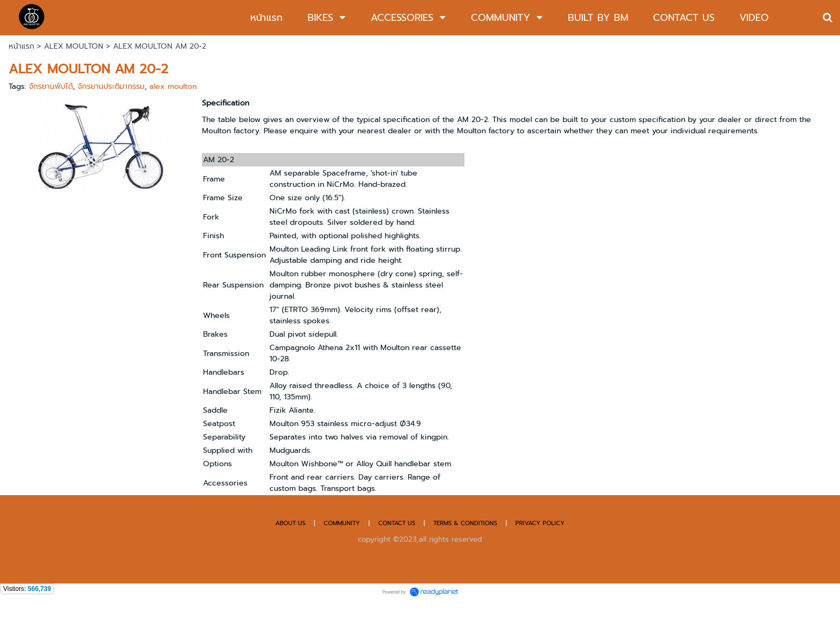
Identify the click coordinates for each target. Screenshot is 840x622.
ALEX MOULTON (74, 46)
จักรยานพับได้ (51, 86)
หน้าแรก (21, 46)
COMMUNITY (342, 523)
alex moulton (173, 86)
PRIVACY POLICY (540, 523)
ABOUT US (290, 523)
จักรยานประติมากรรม (111, 86)
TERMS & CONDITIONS (465, 523)
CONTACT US (398, 523)
